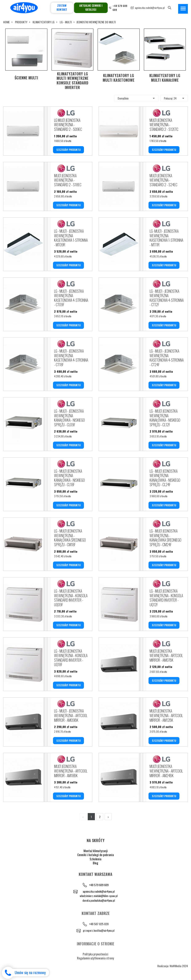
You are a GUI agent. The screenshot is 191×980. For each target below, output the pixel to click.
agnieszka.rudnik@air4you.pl (150, 8)
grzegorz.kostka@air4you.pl (99, 930)
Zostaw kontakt (62, 8)
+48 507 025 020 (99, 924)
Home (6, 22)
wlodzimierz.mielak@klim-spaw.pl (99, 896)
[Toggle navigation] (183, 9)
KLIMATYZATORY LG (44, 22)
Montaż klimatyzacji (96, 851)
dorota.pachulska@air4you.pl (99, 900)
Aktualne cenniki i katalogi (91, 8)
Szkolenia (95, 859)
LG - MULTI (66, 22)
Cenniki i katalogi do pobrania (95, 855)
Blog (95, 863)
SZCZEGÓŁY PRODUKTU (68, 150)
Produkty (21, 22)
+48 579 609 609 (99, 885)
